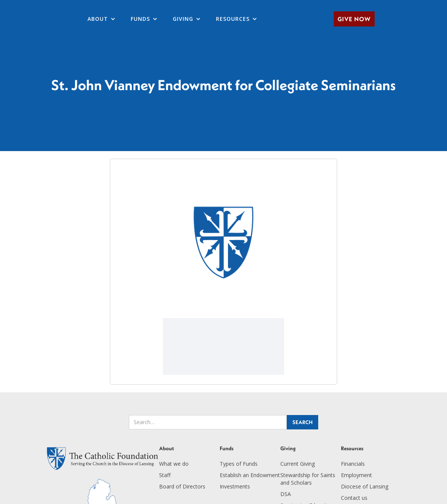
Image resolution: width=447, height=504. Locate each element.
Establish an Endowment (250, 475)
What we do (174, 464)
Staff (165, 475)
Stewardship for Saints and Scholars (308, 479)
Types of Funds (239, 464)
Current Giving (298, 464)
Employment (356, 475)
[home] (8, 19)
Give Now (354, 19)
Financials (353, 464)
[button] (102, 19)
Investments (235, 486)
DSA (286, 494)
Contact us (354, 498)
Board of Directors (182, 486)
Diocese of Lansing (365, 486)
